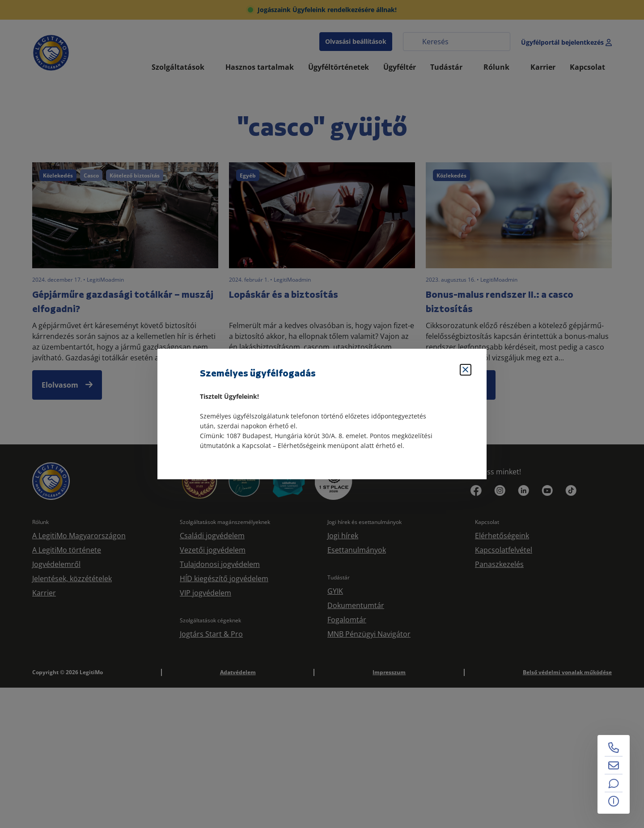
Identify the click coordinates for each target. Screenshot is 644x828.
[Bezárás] (466, 370)
